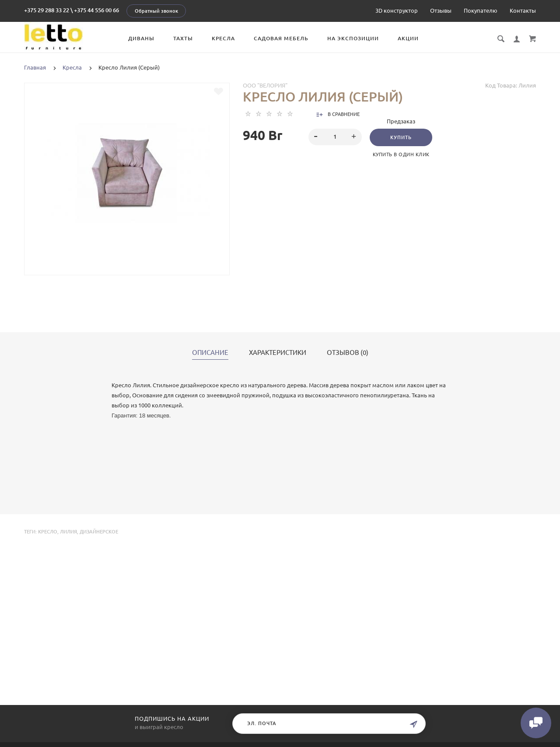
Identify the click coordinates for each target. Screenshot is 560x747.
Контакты (523, 11)
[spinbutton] (335, 137)
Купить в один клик (401, 154)
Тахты (183, 38)
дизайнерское (99, 532)
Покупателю (481, 11)
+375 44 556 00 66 (96, 10)
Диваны (141, 38)
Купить (401, 137)
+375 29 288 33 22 (47, 10)
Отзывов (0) (348, 353)
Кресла (223, 38)
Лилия (68, 532)
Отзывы (441, 11)
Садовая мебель (281, 38)
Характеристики (278, 353)
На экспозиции (353, 38)
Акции (408, 38)
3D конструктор (397, 11)
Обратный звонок (156, 11)
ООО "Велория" (265, 85)
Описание (210, 353)
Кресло (48, 532)
